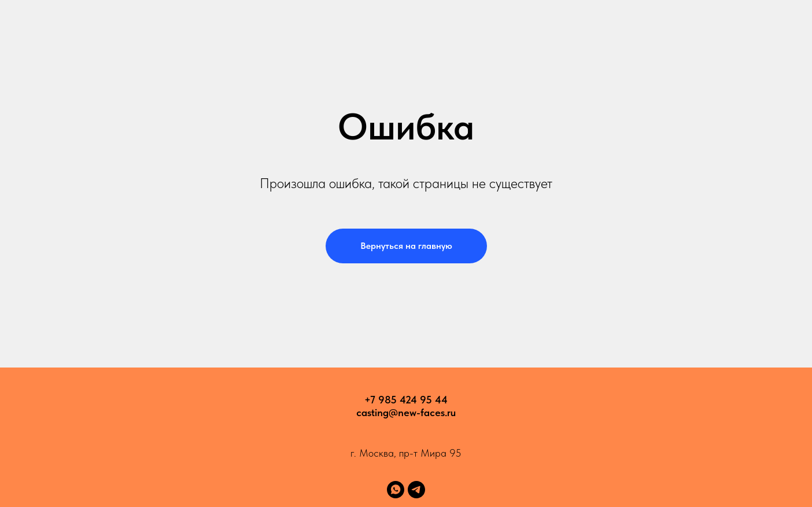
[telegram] (416, 490)
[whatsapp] (396, 490)
